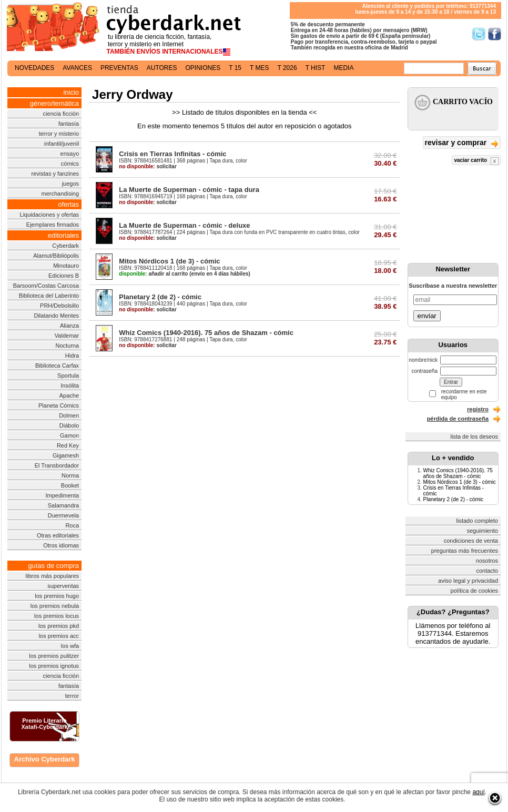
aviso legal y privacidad (468, 581)
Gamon (69, 435)
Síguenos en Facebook (495, 34)
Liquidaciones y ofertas (50, 215)
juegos (70, 184)
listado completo (477, 521)
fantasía (69, 124)
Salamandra (63, 505)
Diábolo (69, 425)
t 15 (235, 68)
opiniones (203, 68)
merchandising (60, 194)
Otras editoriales (58, 535)
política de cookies (475, 591)
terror (72, 696)
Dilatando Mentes (56, 316)
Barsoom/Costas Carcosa (46, 286)
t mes (259, 68)
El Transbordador (57, 465)
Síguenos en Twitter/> (479, 34)
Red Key (68, 445)
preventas (119, 68)
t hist (316, 68)
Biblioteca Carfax (57, 366)
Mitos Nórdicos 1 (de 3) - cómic (169, 261)
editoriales (63, 235)
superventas (63, 586)
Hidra (72, 356)
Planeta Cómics (59, 405)
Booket (70, 485)
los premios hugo (57, 596)
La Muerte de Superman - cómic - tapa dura (189, 190)
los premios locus (57, 616)
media (343, 68)
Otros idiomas (61, 545)
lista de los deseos (475, 437)
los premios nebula (55, 606)
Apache (69, 395)
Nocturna (67, 346)
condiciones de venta (471, 541)
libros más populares (53, 576)
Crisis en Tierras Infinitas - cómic (172, 154)
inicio (71, 92)
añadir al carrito (153, 274)
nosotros (487, 561)
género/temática (54, 103)
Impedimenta (62, 495)
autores (162, 68)
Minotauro (66, 266)
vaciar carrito (476, 161)
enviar (427, 316)
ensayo (70, 154)
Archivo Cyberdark (44, 759)
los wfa (70, 646)
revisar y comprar (462, 143)
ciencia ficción (61, 114)
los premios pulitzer (54, 656)
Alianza (69, 326)
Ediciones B (64, 276)
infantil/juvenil (62, 144)
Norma (70, 475)
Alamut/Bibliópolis (56, 256)
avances (77, 68)
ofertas (68, 204)
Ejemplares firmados (53, 225)
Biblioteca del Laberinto (49, 296)
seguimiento (482, 531)
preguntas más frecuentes (465, 551)
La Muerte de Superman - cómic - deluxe (184, 225)
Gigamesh (66, 455)
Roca (72, 525)
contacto (487, 571)
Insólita (70, 385)
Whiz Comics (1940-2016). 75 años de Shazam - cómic (206, 333)
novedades (34, 68)
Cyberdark (65, 246)
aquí (478, 792)
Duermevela (63, 515)
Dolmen (69, 415)
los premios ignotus (54, 666)
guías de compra (53, 566)
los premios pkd (59, 626)
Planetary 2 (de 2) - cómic (160, 297)
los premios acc (59, 636)
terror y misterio (59, 134)
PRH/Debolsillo (59, 306)
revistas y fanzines (55, 174)
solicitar (148, 166)
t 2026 (287, 68)
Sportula (68, 375)
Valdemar (67, 336)
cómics (70, 164)
